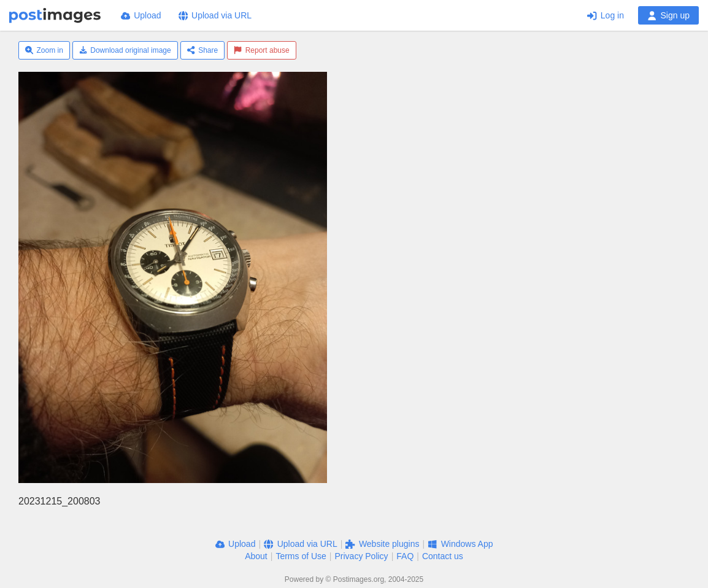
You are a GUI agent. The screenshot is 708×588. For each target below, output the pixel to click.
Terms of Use (301, 556)
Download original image (125, 50)
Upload (141, 15)
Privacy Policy (361, 556)
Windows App (460, 544)
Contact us (443, 556)
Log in (606, 15)
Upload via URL (215, 15)
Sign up (668, 15)
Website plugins (382, 544)
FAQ (405, 556)
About (256, 556)
